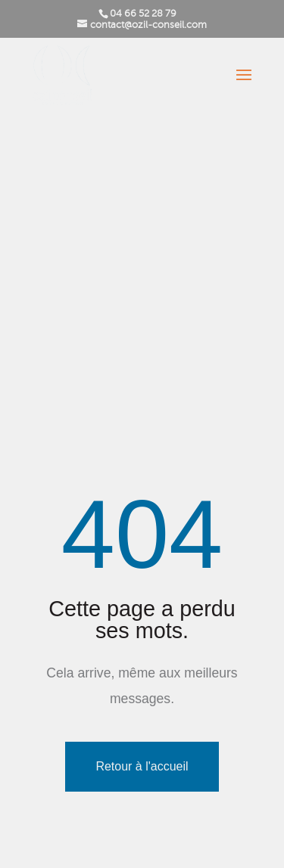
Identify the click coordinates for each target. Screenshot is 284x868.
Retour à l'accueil (142, 766)
